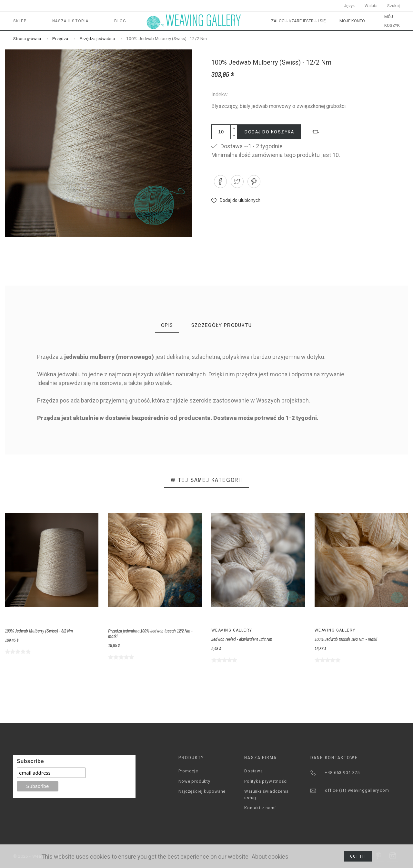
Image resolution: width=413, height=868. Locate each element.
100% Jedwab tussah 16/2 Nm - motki (346, 639)
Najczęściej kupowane (202, 791)
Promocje (188, 771)
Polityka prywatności (266, 781)
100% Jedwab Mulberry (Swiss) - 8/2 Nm (39, 631)
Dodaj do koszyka (269, 132)
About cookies (270, 857)
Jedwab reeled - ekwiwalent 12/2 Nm (242, 639)
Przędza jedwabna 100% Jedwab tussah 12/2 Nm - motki (150, 634)
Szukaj (393, 6)
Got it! (358, 856)
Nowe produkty (194, 781)
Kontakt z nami (260, 808)
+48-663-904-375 (342, 773)
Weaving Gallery (232, 630)
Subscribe (30, 761)
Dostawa (253, 771)
